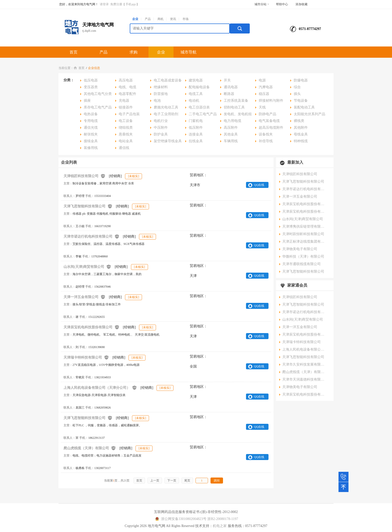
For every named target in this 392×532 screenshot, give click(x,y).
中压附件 (161, 128)
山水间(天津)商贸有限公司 (87, 266)
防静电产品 (267, 114)
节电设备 (301, 101)
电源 (262, 80)
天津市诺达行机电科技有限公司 (91, 236)
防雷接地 (161, 94)
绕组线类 (126, 128)
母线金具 (301, 134)
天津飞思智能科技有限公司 (88, 206)
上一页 (155, 481)
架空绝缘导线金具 (168, 141)
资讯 (173, 19)
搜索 (240, 28)
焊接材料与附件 (271, 101)
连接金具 (196, 134)
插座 (87, 101)
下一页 (172, 481)
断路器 (229, 94)
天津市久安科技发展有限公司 (305, 364)
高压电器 (126, 80)
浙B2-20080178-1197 (223, 519)
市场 (185, 19)
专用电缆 (91, 121)
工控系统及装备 (236, 101)
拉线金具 (196, 141)
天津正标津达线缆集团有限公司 (305, 242)
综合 (297, 87)
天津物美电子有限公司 (300, 249)
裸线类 (299, 121)
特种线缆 (301, 141)
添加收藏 (301, 4)
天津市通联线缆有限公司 (301, 264)
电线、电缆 (127, 87)
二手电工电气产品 (203, 114)
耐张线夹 (91, 134)
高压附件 (231, 128)
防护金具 (161, 134)
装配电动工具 (304, 107)
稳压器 (264, 94)
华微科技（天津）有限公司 (303, 257)
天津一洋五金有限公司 (84, 297)
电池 (157, 101)
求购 (133, 52)
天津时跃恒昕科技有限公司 (303, 234)
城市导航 (188, 52)
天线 (262, 107)
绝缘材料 (161, 87)
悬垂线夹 (126, 134)
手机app (131, 4)
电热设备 (91, 114)
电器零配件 (127, 94)
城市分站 (262, 4)
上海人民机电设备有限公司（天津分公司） (100, 387)
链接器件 (126, 107)
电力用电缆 (232, 121)
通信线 (124, 148)
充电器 (124, 101)
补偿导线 (266, 141)
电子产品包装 (129, 114)
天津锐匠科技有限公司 (84, 176)
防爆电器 (301, 80)
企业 (135, 19)
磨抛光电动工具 (166, 107)
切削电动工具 (234, 107)
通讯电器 (231, 87)
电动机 (194, 101)
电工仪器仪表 (199, 107)
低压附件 (196, 128)
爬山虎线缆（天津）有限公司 (90, 448)
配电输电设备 (199, 87)
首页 (73, 52)
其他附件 (301, 128)
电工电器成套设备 (168, 80)
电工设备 (126, 121)
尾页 (187, 481)
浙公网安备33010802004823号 (180, 519)
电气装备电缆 (269, 121)
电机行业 (161, 121)
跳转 (217, 481)
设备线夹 (266, 134)
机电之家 (220, 526)
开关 (227, 80)
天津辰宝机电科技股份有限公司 (91, 327)
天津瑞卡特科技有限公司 (86, 357)
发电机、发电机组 (238, 114)
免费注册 (116, 4)
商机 (160, 19)
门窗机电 (196, 121)
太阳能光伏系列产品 (309, 114)
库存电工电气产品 (98, 107)
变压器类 (91, 87)
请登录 (104, 4)
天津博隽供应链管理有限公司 (305, 227)
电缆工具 (196, 94)
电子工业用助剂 (166, 114)
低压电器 (91, 80)
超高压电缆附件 (271, 128)
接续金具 (91, 141)
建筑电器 (196, 80)
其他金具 (231, 134)
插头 (297, 94)
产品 (148, 19)
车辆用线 (231, 141)
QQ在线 (259, 185)
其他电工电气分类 (98, 94)
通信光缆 (91, 128)
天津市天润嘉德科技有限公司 (305, 379)
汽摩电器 (266, 87)
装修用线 (91, 148)
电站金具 (126, 141)
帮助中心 (282, 4)
